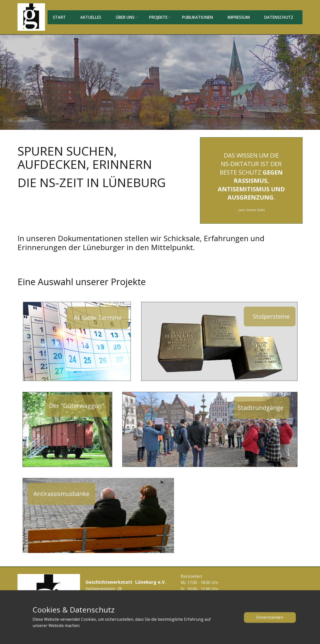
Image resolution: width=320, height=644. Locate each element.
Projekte (158, 17)
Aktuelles (91, 17)
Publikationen (197, 17)
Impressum (239, 17)
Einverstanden (270, 617)
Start (59, 17)
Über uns (125, 17)
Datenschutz (279, 17)
